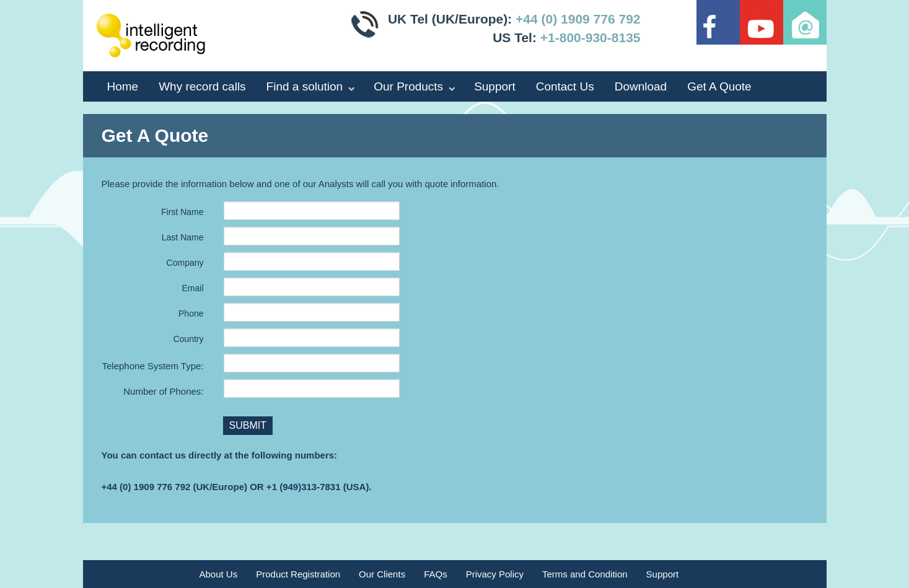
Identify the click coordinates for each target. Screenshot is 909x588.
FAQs (436, 574)
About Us (219, 574)
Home (123, 86)
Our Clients (382, 574)
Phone (191, 314)
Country (188, 339)
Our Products (408, 86)
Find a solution (305, 86)
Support (495, 86)
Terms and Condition (585, 574)
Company (185, 263)
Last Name (183, 237)
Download (641, 86)
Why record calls (202, 86)
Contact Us (565, 86)
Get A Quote (719, 86)
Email (192, 288)
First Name (182, 212)
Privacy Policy (495, 574)
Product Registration (298, 574)
